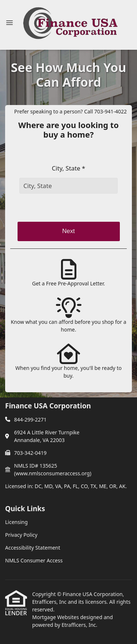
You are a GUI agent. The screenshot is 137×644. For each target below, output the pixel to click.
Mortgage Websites (56, 617)
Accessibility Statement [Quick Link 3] (33, 548)
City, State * (69, 168)
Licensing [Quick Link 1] (16, 522)
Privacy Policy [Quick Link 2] (21, 535)
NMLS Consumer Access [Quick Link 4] (34, 560)
